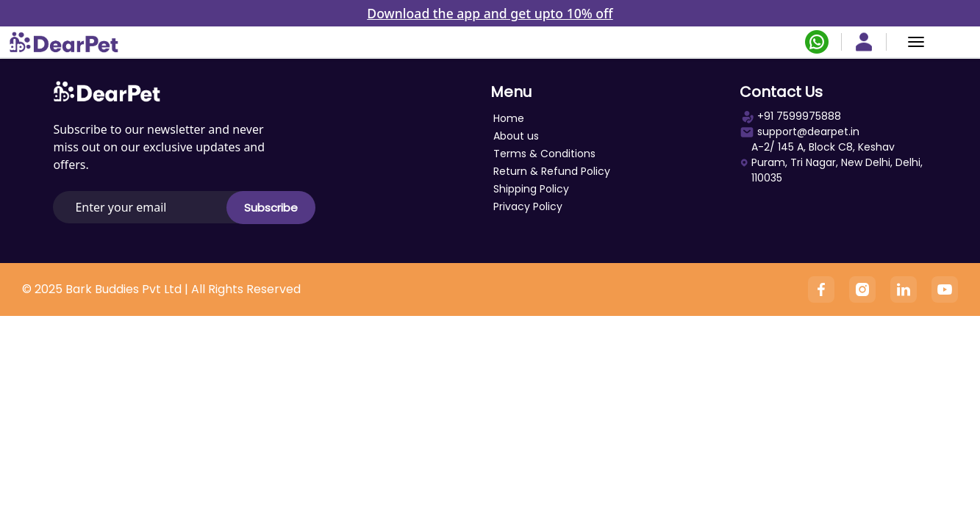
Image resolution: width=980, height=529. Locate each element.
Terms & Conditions (544, 154)
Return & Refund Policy (552, 171)
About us (516, 136)
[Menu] (916, 42)
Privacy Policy (528, 206)
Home (509, 118)
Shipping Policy (531, 189)
